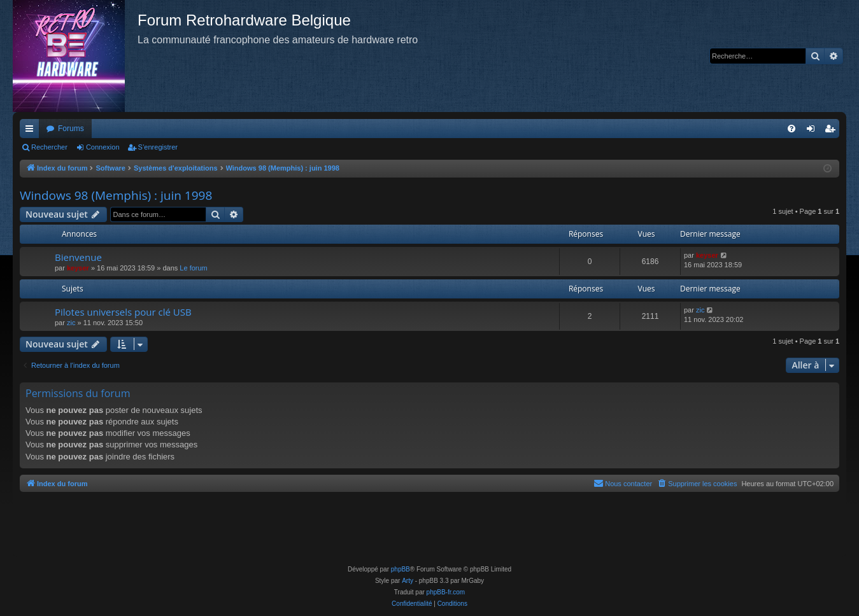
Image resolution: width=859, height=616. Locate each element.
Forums (71, 129)
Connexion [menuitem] (813, 131)
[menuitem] (792, 129)
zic (71, 323)
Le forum (193, 268)
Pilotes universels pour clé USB (123, 312)
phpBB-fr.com (446, 592)
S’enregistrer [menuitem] (833, 131)
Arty (408, 581)
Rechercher (49, 147)
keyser (78, 268)
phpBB (401, 569)
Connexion (103, 147)
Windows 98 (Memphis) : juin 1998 (116, 195)
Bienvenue (78, 257)
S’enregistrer (158, 147)
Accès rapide (32, 131)
